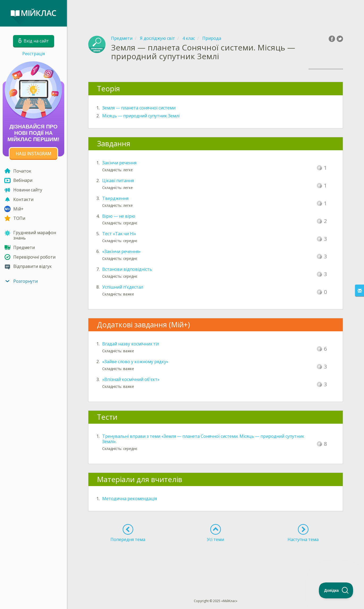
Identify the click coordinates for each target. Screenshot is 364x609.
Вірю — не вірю (119, 216)
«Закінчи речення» (121, 251)
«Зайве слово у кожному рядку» (135, 362)
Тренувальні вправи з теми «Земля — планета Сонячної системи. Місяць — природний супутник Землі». (203, 439)
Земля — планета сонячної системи (139, 108)
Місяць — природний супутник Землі (141, 116)
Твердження (115, 198)
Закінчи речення (119, 163)
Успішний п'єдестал (123, 287)
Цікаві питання (118, 181)
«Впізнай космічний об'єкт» (131, 379)
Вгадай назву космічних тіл (131, 344)
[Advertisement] (216, 13)
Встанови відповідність (127, 269)
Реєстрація (34, 54)
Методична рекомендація (130, 499)
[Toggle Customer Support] (336, 590)
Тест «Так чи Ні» (119, 234)
